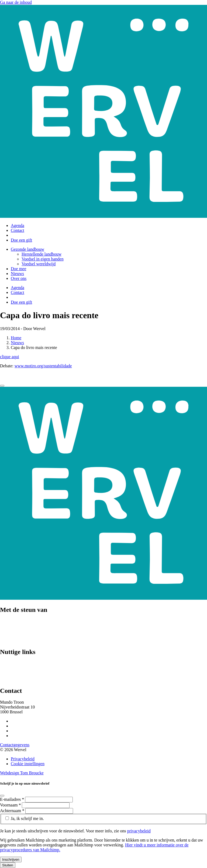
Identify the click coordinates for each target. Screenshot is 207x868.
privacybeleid (139, 831)
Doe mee (18, 269)
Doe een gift (21, 240)
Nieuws (17, 274)
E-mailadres (13, 799)
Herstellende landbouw (42, 254)
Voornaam (11, 805)
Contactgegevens (15, 745)
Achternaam (13, 811)
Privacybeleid (23, 759)
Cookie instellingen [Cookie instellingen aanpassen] (28, 764)
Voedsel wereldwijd (39, 264)
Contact (18, 230)
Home (16, 338)
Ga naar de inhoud (16, 2)
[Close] (2, 386)
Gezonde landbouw (27, 249)
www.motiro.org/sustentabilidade (43, 366)
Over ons (19, 278)
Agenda (18, 226)
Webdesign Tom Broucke (22, 773)
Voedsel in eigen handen (43, 259)
